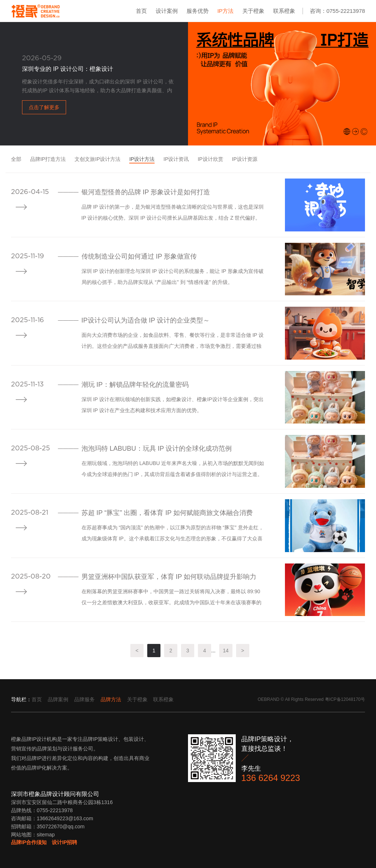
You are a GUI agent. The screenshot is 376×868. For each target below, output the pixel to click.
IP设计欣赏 (210, 159)
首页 (141, 11)
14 (226, 651)
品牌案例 (58, 699)
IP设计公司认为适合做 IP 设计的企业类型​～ (146, 320)
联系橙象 (284, 11)
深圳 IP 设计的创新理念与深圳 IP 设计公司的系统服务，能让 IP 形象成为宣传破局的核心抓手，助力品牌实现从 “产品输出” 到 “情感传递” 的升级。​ (173, 277)
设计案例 (167, 11)
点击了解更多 (44, 107)
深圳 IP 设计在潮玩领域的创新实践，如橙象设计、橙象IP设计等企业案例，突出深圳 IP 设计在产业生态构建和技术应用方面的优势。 (173, 405)
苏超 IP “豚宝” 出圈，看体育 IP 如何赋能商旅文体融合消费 (167, 513)
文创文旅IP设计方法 (97, 159)
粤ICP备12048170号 (345, 699)
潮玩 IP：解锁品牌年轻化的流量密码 (135, 385)
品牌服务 (84, 699)
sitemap (46, 835)
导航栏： (21, 699)
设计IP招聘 (64, 842)
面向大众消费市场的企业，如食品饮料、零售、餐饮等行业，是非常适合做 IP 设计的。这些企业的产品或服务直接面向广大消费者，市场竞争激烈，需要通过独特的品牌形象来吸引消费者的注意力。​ (173, 342)
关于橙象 (253, 11)
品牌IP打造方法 (48, 159)
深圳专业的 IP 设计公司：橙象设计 (68, 69)
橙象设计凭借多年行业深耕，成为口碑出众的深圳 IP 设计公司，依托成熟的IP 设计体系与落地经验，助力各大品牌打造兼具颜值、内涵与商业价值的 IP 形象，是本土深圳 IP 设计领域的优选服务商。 (98, 87)
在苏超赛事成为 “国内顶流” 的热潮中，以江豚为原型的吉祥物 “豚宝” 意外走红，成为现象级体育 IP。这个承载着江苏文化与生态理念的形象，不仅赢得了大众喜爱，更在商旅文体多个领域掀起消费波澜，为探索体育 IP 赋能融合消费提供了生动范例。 (173, 534)
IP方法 (225, 11)
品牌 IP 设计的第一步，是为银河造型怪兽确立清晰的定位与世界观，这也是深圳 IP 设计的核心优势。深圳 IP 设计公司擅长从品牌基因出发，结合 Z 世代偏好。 (173, 212)
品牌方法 (111, 699)
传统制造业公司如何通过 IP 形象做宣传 (139, 256)
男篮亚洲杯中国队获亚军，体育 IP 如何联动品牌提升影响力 (169, 577)
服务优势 (198, 11)
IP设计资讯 (176, 159)
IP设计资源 (245, 159)
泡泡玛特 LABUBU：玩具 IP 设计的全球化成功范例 (157, 449)
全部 (16, 159)
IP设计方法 (142, 159)
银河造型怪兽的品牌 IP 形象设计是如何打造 (146, 192)
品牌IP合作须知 (29, 842)
